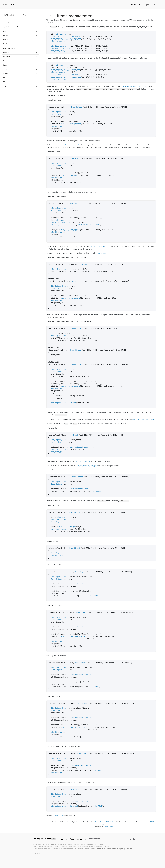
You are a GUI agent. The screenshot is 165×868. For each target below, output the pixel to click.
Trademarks (37, 853)
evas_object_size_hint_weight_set (67, 37)
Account (21, 23)
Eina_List (61, 517)
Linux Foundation (49, 844)
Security (21, 65)
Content (21, 35)
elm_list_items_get (67, 527)
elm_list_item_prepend (71, 124)
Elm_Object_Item (58, 112)
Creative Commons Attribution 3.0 (105, 822)
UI (21, 78)
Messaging (21, 52)
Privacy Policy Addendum (124, 849)
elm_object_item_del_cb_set (64, 403)
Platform (135, 4)
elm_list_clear (58, 555)
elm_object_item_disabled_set (65, 806)
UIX (21, 82)
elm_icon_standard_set (61, 223)
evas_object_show (59, 80)
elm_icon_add (62, 220)
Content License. (101, 849)
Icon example (101, 253)
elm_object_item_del (60, 450)
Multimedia (21, 57)
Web (21, 86)
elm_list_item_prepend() (71, 145)
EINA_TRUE (94, 596)
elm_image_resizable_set (62, 225)
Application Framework (21, 27)
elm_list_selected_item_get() (87, 466)
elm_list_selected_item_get (79, 447)
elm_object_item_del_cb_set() (143, 419)
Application (151, 5)
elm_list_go (56, 126)
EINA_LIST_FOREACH (59, 529)
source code (59, 816)
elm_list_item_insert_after (73, 637)
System (21, 74)
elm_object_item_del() (83, 461)
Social (21, 69)
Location (21, 44)
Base (21, 31)
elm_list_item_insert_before (74, 727)
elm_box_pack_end (59, 41)
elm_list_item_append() (99, 247)
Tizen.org (63, 839)
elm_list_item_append (61, 46)
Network (21, 61)
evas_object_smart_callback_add (66, 70)
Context (21, 40)
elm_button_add (63, 65)
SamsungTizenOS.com (42, 839)
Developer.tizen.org (78, 839)
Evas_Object (77, 107)
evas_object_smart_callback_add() (136, 87)
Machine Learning (21, 48)
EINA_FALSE (83, 225)
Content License (108, 827)
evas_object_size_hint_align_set (66, 39)
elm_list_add (62, 34)
